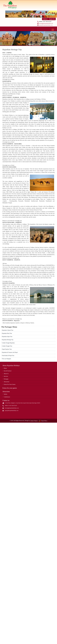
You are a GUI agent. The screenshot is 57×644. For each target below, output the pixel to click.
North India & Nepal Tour (8, 356)
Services (6, 376)
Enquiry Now (52, 19)
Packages (6, 379)
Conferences (7, 397)
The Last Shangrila (7, 359)
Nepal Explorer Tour (7, 349)
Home (5, 368)
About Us (6, 374)
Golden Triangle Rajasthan (8, 343)
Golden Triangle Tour (7, 346)
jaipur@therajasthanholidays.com (46, 25)
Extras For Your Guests (10, 384)
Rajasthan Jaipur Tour (7, 337)
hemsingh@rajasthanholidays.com (46, 23)
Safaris (5, 394)
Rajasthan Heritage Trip (8, 340)
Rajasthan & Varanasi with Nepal (10, 352)
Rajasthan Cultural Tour (8, 330)
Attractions (7, 382)
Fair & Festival (8, 371)
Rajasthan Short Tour (7, 333)
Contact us (45, 19)
